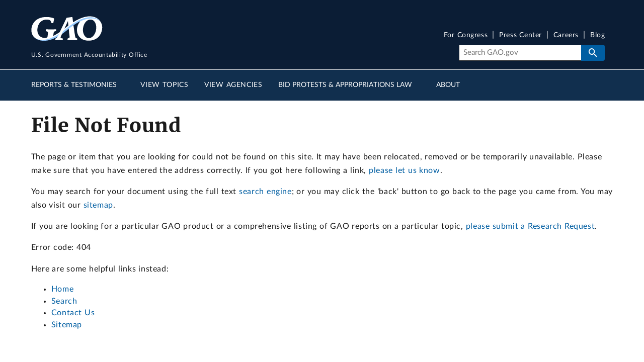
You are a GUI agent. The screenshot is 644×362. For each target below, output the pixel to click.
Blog (597, 35)
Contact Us (73, 313)
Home (62, 289)
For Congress (466, 35)
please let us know (404, 170)
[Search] (520, 53)
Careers (566, 35)
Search (64, 301)
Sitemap (67, 325)
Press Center (520, 35)
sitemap (98, 205)
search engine (265, 192)
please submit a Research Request (530, 226)
